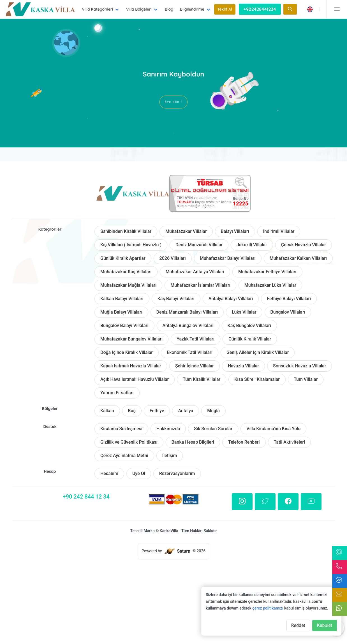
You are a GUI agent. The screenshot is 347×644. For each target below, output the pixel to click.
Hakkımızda (168, 429)
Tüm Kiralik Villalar (202, 379)
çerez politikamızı (268, 608)
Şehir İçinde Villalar (195, 366)
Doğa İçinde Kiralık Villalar (127, 352)
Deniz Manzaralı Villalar (199, 245)
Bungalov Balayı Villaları (124, 326)
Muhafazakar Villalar (186, 231)
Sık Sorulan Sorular (213, 429)
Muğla (213, 411)
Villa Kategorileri (97, 9)
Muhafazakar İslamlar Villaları (200, 285)
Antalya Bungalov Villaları (188, 326)
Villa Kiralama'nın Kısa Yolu (273, 429)
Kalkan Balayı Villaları (122, 299)
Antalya (186, 411)
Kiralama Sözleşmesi (121, 429)
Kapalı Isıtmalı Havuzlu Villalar (131, 366)
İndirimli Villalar (279, 231)
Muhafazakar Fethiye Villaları (267, 272)
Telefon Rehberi (244, 442)
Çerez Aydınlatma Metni (124, 456)
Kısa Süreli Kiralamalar (257, 379)
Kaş (132, 411)
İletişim (170, 456)
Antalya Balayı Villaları (231, 299)
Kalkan (107, 411)
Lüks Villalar (244, 312)
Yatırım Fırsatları (117, 393)
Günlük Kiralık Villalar (250, 339)
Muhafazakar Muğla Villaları (128, 285)
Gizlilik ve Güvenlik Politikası (129, 442)
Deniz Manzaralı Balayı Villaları (187, 312)
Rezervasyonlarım (177, 473)
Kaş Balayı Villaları (176, 299)
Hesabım (109, 473)
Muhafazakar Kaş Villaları (126, 272)
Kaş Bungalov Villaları (249, 326)
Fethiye (157, 411)
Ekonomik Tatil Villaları (190, 352)
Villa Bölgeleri (139, 9)
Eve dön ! (173, 102)
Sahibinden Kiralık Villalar (126, 231)
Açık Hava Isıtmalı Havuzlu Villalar (135, 379)
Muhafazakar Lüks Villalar (270, 285)
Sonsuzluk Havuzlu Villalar (299, 366)
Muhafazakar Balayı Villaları (228, 258)
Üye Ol (139, 473)
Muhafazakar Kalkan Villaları (298, 258)
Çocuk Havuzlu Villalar (304, 245)
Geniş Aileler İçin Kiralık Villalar (258, 352)
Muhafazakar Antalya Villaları (195, 272)
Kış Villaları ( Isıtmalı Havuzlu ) (131, 245)
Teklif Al (225, 9)
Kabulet (325, 625)
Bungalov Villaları (288, 312)
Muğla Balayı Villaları (121, 312)
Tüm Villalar (306, 379)
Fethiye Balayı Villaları (289, 299)
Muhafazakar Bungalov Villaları (131, 339)
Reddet (298, 625)
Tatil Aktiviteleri (289, 442)
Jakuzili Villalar (252, 245)
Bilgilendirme (192, 9)
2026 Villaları (173, 258)
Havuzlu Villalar (243, 366)
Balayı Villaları (235, 231)
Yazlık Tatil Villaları (196, 339)
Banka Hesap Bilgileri (193, 442)
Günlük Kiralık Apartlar (123, 258)
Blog (169, 9)
